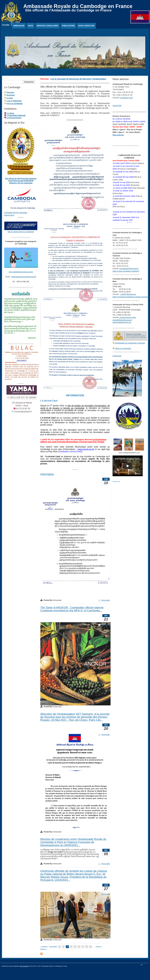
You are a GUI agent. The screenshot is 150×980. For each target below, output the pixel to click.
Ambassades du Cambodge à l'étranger (130, 343)
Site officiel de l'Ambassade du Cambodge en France (68, 10)
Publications (68, 26)
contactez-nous (126, 98)
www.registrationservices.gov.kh (21, 272)
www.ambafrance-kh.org (122, 322)
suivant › (99, 947)
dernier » (44, 949)
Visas (31, 26)
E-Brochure (117, 356)
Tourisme (10, 92)
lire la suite (106, 600)
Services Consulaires (48, 26)
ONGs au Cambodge (123, 348)
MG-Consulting (24, 966)
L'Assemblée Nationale (16, 115)
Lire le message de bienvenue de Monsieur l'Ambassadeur (78, 79)
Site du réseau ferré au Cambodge (21, 232)
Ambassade (19, 26)
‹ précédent (53, 947)
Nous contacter (86, 26)
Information (47, 474)
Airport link (117, 106)
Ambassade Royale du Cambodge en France (78, 6)
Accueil (6, 25)
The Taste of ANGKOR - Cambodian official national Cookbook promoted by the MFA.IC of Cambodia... (72, 609)
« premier (44, 947)
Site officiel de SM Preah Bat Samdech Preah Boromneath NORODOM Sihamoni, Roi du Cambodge (21, 181)
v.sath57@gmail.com (128, 294)
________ (116, 481)
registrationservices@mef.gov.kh (24, 277)
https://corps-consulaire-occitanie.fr (126, 271)
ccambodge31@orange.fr (129, 269)
